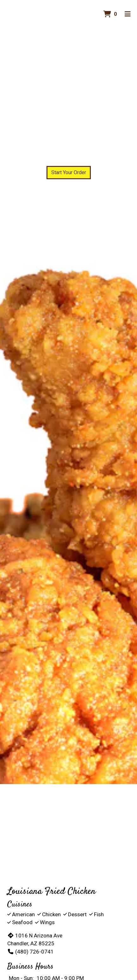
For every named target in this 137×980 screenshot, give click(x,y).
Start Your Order (69, 172)
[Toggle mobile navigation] (128, 14)
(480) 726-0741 (31, 952)
